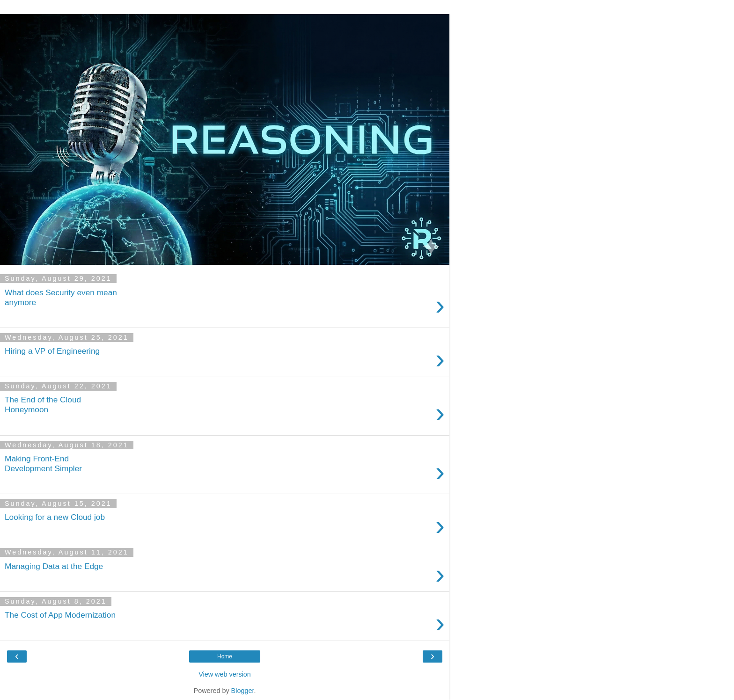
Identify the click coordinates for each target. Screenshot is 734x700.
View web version (225, 674)
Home (225, 656)
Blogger (243, 691)
